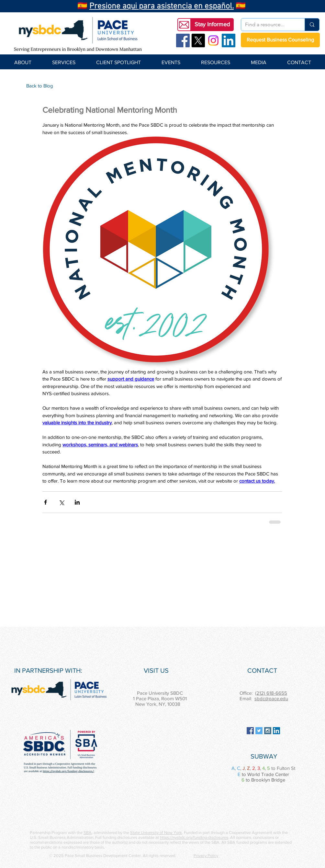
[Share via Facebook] (45, 502)
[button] (212, 25)
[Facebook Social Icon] (183, 40)
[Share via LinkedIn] (77, 502)
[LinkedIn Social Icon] (229, 40)
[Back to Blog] (39, 86)
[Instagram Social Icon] (268, 731)
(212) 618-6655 (271, 693)
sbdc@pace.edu (271, 698)
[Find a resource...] (268, 25)
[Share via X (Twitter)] (61, 502)
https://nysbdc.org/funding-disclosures (194, 837)
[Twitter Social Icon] (259, 731)
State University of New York (156, 833)
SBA (88, 833)
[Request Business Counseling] (280, 40)
